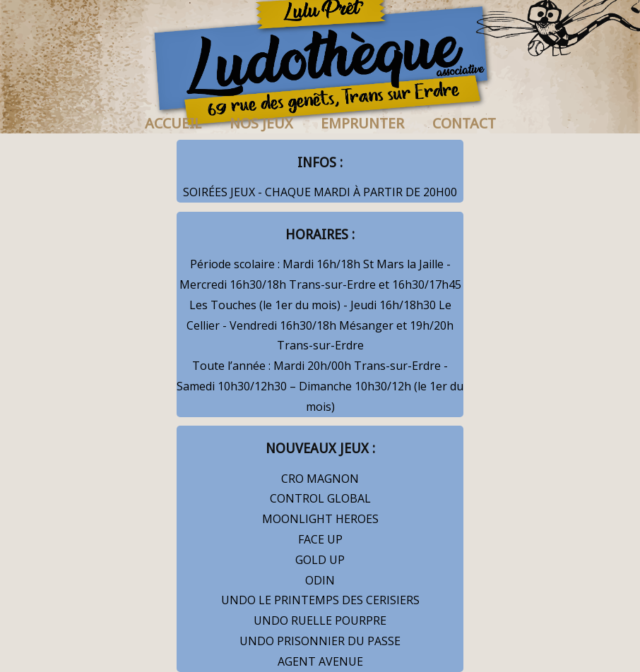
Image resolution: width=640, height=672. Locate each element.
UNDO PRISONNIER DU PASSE (320, 641)
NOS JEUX (261, 124)
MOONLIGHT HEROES (320, 519)
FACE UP (320, 539)
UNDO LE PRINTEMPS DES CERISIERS (320, 600)
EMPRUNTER (362, 124)
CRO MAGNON (320, 479)
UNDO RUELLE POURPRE (320, 620)
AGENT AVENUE (320, 661)
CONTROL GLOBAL (320, 498)
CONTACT (464, 124)
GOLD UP (320, 560)
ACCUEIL (173, 124)
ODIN (320, 580)
